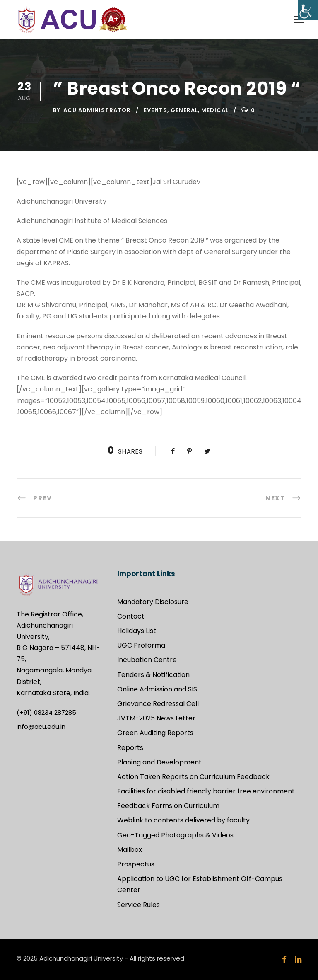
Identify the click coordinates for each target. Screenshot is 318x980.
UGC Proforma (141, 645)
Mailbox (130, 850)
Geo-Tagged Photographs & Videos (175, 835)
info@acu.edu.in (41, 727)
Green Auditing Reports (155, 733)
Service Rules (139, 905)
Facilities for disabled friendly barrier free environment (206, 791)
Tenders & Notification (153, 675)
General (184, 110)
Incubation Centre (147, 660)
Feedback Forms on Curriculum (168, 806)
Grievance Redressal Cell (158, 704)
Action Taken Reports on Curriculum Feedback (193, 777)
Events (155, 110)
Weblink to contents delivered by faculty (183, 820)
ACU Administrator (97, 110)
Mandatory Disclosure (153, 602)
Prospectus (136, 864)
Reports (130, 748)
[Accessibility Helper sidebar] (308, 10)
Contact (131, 616)
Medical (215, 110)
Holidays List (137, 631)
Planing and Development (159, 762)
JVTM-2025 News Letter (156, 718)
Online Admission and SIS (157, 689)
